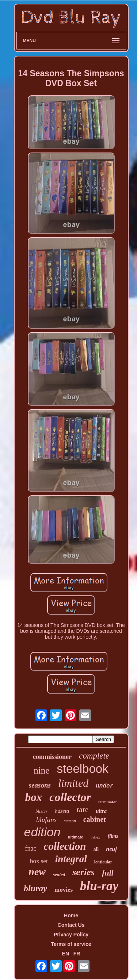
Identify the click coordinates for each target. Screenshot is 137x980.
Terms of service (71, 944)
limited (73, 783)
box (34, 797)
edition (42, 832)
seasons (40, 785)
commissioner (52, 757)
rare (82, 810)
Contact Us (71, 925)
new (37, 872)
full (108, 873)
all (96, 849)
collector (70, 797)
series (83, 872)
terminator (108, 802)
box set (39, 861)
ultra (101, 811)
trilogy (96, 837)
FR (77, 954)
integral (71, 859)
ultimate (76, 837)
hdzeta (62, 811)
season (70, 821)
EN (66, 954)
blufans (46, 820)
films (113, 836)
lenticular (103, 862)
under (104, 786)
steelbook (82, 769)
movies (64, 890)
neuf (111, 849)
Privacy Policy (71, 935)
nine (41, 770)
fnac (31, 848)
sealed (59, 875)
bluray (35, 888)
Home (71, 915)
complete (94, 756)
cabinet (95, 819)
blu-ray (99, 886)
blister (41, 811)
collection (65, 846)
